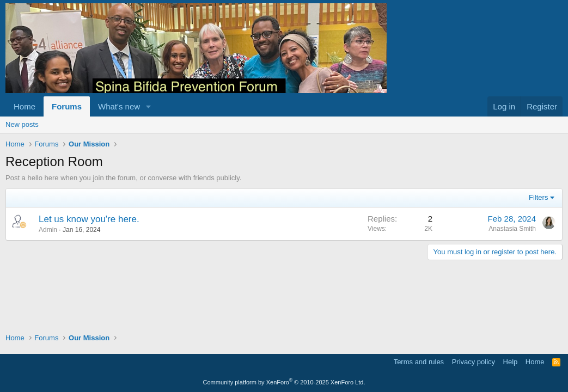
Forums (67, 106)
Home (25, 106)
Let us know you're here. (89, 219)
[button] (149, 106)
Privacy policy (474, 362)
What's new (119, 106)
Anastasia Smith (512, 229)
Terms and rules (419, 362)
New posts (22, 124)
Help (511, 362)
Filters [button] (538, 197)
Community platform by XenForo (284, 382)
